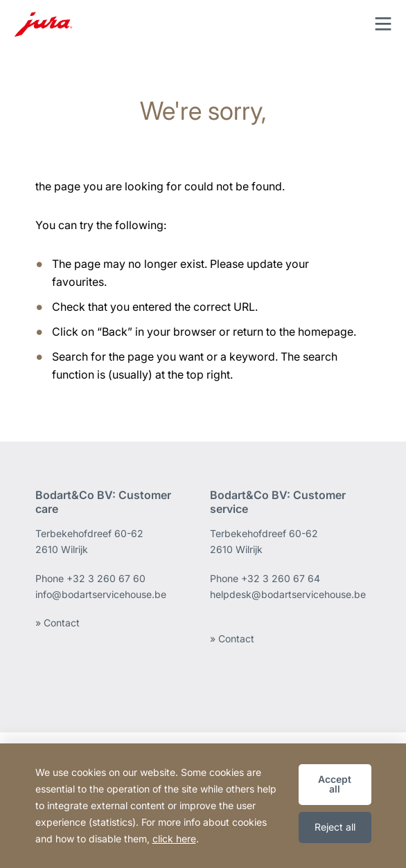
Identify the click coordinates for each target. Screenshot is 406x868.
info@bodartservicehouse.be (101, 594)
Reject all (335, 827)
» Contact (58, 623)
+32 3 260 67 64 (281, 578)
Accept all (335, 784)
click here (174, 839)
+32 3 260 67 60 (106, 578)
